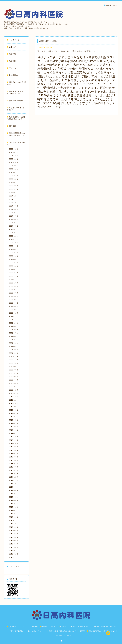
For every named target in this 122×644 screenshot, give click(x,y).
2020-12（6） (15, 356)
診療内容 (12, 54)
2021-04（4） (15, 343)
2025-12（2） (15, 156)
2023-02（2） (15, 269)
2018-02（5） (15, 470)
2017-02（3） (15, 510)
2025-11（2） (15, 159)
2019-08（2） (15, 410)
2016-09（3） (15, 527)
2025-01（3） (15, 193)
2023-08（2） (15, 249)
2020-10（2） (15, 363)
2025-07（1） (15, 172)
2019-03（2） (15, 427)
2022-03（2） (15, 306)
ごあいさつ (12, 47)
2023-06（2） (15, 256)
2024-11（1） (15, 199)
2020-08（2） (15, 370)
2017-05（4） (15, 500)
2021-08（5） (15, 330)
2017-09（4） (15, 487)
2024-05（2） (15, 219)
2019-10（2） (15, 403)
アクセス (12, 68)
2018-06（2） (15, 457)
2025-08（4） (15, 169)
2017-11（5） (15, 480)
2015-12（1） (15, 557)
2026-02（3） (15, 149)
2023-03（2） (15, 266)
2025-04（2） (15, 182)
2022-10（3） (15, 283)
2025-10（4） (15, 162)
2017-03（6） (15, 507)
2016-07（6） (15, 534)
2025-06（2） (15, 176)
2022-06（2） (15, 296)
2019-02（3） (15, 430)
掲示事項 (12, 126)
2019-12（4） (15, 397)
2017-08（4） (15, 490)
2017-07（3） (15, 494)
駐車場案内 (12, 75)
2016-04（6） (15, 544)
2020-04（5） (15, 383)
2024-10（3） (15, 203)
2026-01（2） (15, 152)
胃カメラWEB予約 (15, 101)
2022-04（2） (15, 303)
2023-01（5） (15, 273)
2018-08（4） (15, 450)
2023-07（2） (15, 253)
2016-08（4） (15, 530)
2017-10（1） (15, 484)
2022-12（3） (15, 276)
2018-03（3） (15, 467)
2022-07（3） (15, 293)
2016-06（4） (15, 537)
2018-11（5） (15, 440)
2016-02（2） (15, 551)
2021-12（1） (15, 316)
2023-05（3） (15, 259)
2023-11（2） (15, 239)
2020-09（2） (15, 367)
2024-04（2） (15, 223)
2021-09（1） (15, 326)
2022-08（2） (15, 290)
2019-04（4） (15, 423)
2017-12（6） (15, 477)
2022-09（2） (15, 286)
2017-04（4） (15, 504)
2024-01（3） (15, 233)
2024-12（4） (15, 196)
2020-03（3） (15, 387)
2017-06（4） (15, 497)
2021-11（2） (15, 320)
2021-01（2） (15, 353)
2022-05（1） (15, 300)
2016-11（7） (15, 520)
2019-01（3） (15, 433)
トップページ (13, 40)
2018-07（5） (15, 454)
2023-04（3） (15, 263)
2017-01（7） (15, 514)
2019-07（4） (15, 413)
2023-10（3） (15, 243)
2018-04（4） (15, 464)
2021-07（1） (15, 333)
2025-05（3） (15, 179)
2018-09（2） (15, 447)
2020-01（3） (15, 393)
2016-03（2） (15, 547)
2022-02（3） (15, 310)
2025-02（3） (15, 189)
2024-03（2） (15, 226)
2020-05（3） (15, 380)
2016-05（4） (15, 541)
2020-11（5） (15, 360)
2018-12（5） (15, 437)
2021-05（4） (15, 340)
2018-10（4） (15, 443)
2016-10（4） (15, 524)
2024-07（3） (15, 213)
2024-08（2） (15, 209)
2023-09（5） (15, 246)
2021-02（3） (15, 350)
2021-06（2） (15, 336)
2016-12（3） (15, 517)
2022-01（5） (15, 313)
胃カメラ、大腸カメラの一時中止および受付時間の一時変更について (68, 51)
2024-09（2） (15, 206)
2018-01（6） (15, 474)
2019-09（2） (15, 407)
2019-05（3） (15, 420)
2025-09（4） (15, 166)
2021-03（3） (15, 346)
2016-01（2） (15, 554)
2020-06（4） (15, 377)
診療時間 (12, 61)
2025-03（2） (15, 186)
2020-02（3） (15, 390)
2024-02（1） (15, 229)
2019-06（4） (15, 417)
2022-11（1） (15, 280)
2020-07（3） (15, 373)
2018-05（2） (15, 460)
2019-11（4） (15, 400)
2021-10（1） (15, 323)
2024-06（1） (15, 216)
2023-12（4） (15, 236)
